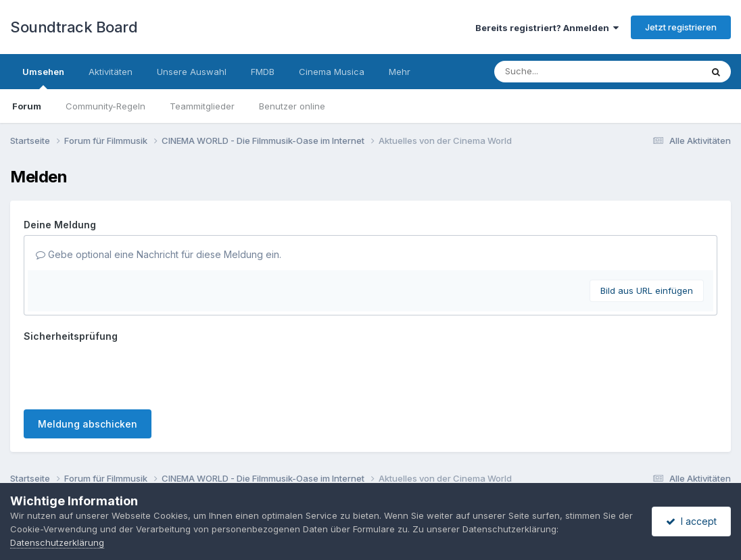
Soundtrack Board (74, 27)
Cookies (426, 470)
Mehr (400, 72)
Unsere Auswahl (192, 72)
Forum (27, 106)
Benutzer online (292, 106)
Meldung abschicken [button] (88, 371)
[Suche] (570, 72)
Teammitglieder (202, 106)
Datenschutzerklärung (346, 470)
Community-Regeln (105, 106)
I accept (691, 521)
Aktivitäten (111, 72)
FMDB (263, 72)
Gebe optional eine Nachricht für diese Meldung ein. (159, 254)
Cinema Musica (332, 72)
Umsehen (43, 78)
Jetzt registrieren (681, 27)
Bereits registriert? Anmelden (547, 28)
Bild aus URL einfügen (647, 290)
